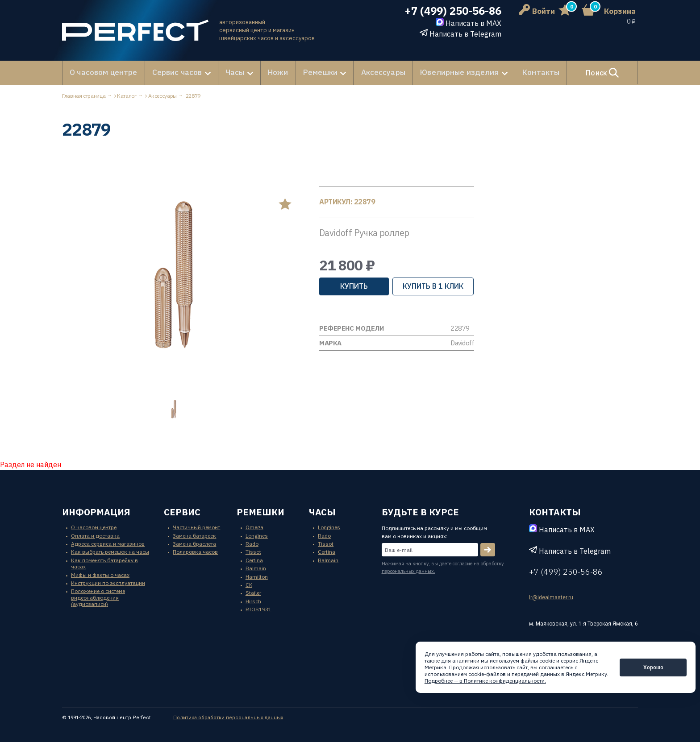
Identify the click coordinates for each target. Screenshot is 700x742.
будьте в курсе (420, 511)
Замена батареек (194, 534)
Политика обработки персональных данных (228, 716)
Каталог (127, 95)
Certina (254, 559)
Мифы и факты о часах (100, 574)
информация (96, 511)
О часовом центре (102, 72)
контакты (555, 511)
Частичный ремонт (196, 526)
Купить (354, 285)
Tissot (253, 551)
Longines (257, 534)
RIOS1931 (258, 608)
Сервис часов (171, 72)
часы (322, 511)
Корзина (620, 11)
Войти (537, 11)
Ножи (270, 72)
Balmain (256, 567)
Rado (252, 543)
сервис (182, 511)
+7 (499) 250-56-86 (453, 11)
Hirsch (253, 600)
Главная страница (84, 95)
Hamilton (257, 575)
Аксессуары (369, 72)
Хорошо (653, 667)
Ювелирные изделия (441, 72)
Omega (254, 526)
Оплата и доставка (95, 534)
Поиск (591, 72)
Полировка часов (195, 551)
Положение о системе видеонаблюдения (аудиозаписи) (98, 597)
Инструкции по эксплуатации (108, 582)
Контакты (519, 72)
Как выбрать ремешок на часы (110, 551)
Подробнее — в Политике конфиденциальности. (485, 681)
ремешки (260, 511)
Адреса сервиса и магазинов (108, 543)
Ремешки (308, 72)
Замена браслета (194, 543)
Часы (227, 72)
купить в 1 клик (433, 285)
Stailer (253, 592)
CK (249, 584)
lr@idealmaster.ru (551, 597)
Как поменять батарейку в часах (104, 562)
